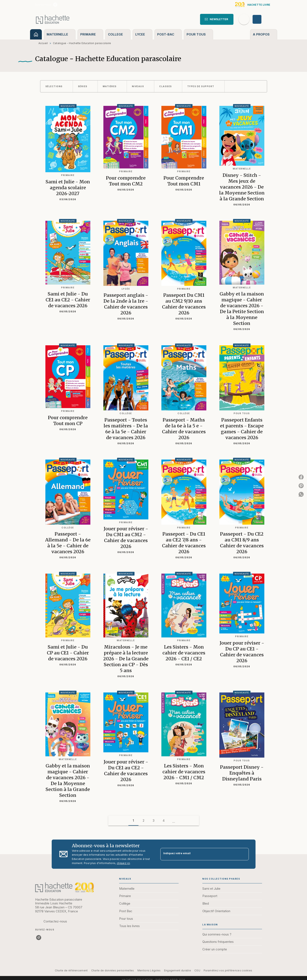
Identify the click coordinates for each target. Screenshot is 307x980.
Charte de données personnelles (113, 970)
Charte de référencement (71, 970)
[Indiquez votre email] (199, 854)
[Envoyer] (244, 854)
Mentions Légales (149, 970)
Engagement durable (178, 970)
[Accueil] (53, 19)
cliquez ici (123, 863)
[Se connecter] (262, 19)
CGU (197, 970)
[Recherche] (244, 19)
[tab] (36, 34)
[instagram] (55, 5)
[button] (217, 19)
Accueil (43, 43)
